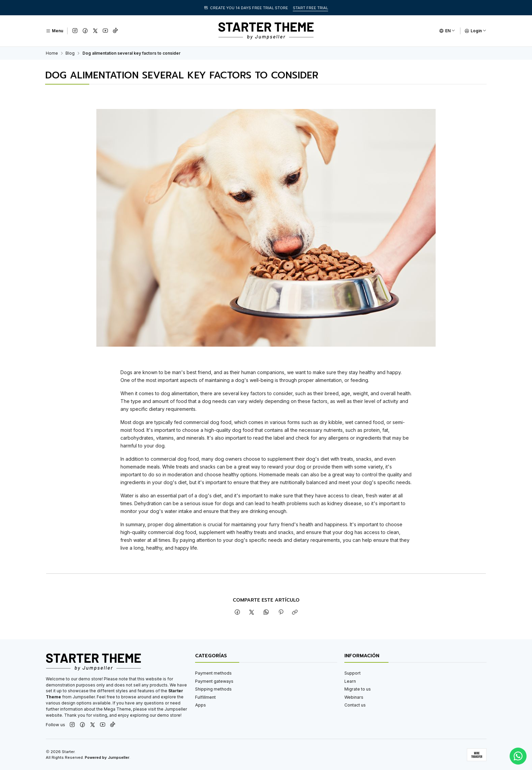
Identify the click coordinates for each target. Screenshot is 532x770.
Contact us (355, 705)
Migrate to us (358, 689)
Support (353, 673)
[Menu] (54, 31)
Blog (70, 53)
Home (52, 53)
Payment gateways (214, 681)
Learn (350, 681)
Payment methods (213, 673)
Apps (201, 705)
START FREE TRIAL (310, 8)
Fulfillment (205, 697)
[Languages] (447, 31)
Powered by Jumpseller (107, 757)
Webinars (354, 697)
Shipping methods (213, 689)
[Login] (476, 31)
